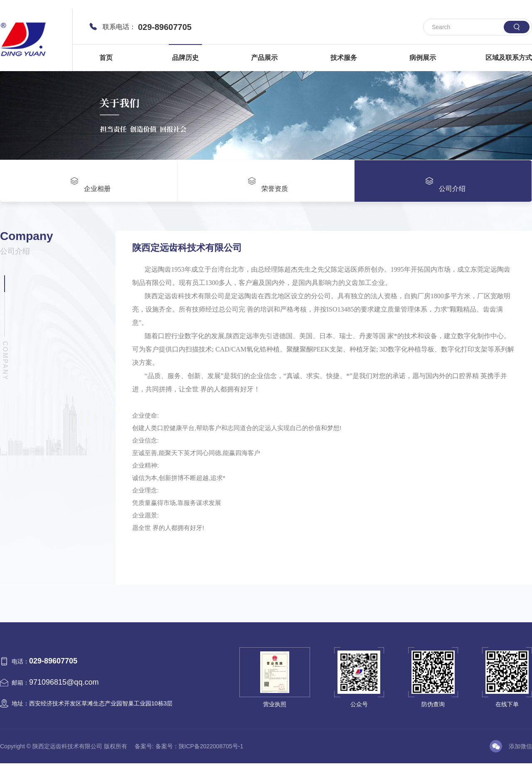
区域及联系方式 (509, 58)
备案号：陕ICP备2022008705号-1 (199, 745)
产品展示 (264, 58)
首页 (106, 58)
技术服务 (344, 58)
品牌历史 (185, 58)
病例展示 (423, 58)
